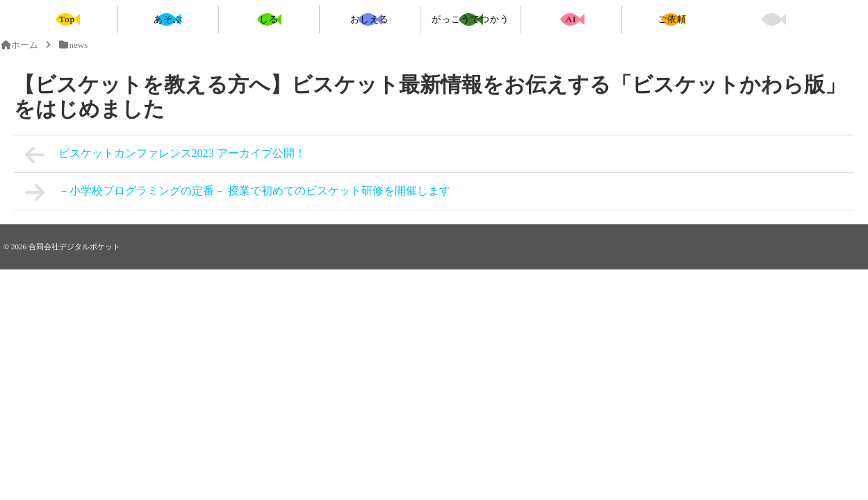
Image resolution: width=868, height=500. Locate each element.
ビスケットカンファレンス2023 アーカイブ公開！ (165, 155)
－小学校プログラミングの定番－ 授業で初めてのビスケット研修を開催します (238, 192)
